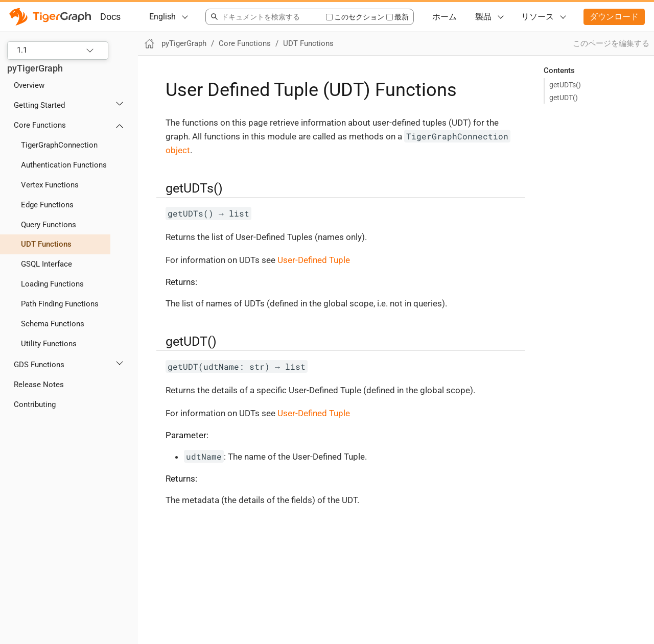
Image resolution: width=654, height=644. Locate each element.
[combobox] (265, 17)
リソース (538, 17)
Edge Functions (47, 205)
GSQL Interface (46, 264)
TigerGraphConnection (59, 145)
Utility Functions (49, 344)
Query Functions (49, 225)
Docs (110, 17)
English (162, 17)
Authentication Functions (64, 165)
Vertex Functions (50, 185)
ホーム (445, 17)
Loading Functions (52, 284)
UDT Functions (46, 244)
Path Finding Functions (60, 304)
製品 (483, 17)
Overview (29, 85)
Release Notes (39, 385)
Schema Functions (53, 324)
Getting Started (39, 105)
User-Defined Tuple (314, 260)
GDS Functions (39, 365)
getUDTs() (565, 85)
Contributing (35, 404)
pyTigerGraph (35, 68)
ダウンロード (614, 17)
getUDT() (564, 98)
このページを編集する (611, 43)
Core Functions (40, 125)
